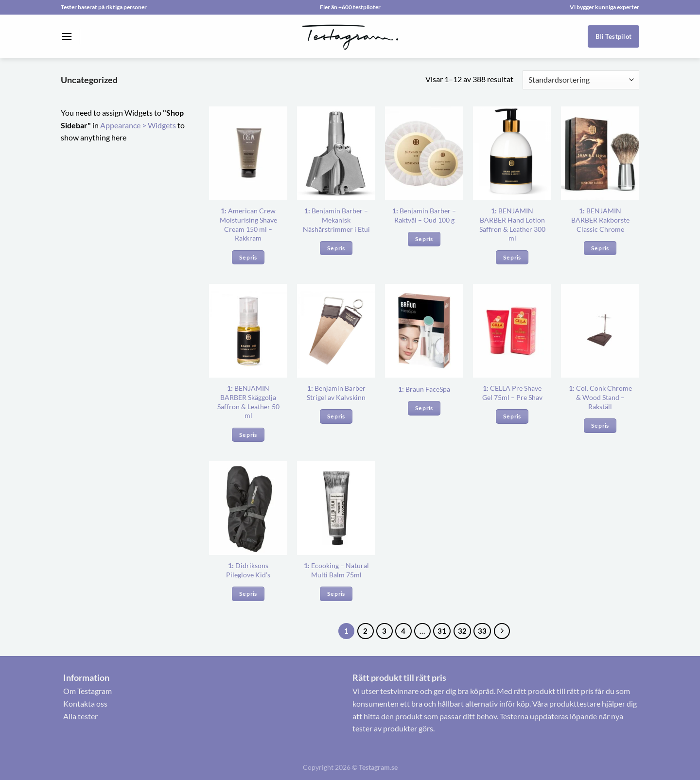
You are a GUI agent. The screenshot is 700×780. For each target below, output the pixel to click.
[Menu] (67, 36)
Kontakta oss (85, 703)
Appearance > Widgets (138, 125)
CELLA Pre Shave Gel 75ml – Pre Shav (512, 393)
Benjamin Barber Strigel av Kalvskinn (336, 393)
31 (442, 631)
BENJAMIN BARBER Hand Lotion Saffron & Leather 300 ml (512, 224)
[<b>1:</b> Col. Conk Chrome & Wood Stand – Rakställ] (600, 331)
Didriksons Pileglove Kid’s (248, 570)
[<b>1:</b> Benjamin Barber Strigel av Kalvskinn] (336, 331)
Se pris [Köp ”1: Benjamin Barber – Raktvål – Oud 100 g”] (424, 239)
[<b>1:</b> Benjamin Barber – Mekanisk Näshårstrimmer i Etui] (336, 153)
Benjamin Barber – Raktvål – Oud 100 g (424, 215)
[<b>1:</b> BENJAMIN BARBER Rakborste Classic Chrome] (600, 153)
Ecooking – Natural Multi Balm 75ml (336, 570)
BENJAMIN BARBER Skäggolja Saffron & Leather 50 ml (248, 402)
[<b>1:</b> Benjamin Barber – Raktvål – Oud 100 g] (424, 153)
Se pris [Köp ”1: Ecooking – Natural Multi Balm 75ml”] (336, 594)
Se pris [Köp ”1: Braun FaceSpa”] (424, 408)
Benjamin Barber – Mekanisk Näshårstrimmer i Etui (336, 220)
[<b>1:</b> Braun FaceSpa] (424, 331)
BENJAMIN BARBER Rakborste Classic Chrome (600, 220)
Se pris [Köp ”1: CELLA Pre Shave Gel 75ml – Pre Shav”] (512, 416)
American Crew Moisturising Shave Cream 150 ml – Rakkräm (248, 224)
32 (462, 631)
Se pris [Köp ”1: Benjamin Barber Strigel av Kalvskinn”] (336, 416)
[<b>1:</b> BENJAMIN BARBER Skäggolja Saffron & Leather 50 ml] (248, 331)
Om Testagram (87, 691)
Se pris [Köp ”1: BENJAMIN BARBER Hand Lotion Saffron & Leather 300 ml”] (512, 257)
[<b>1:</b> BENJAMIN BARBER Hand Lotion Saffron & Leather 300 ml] (512, 153)
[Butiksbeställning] (581, 80)
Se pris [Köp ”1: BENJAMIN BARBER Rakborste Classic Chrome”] (600, 248)
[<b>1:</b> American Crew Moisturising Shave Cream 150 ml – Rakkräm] (248, 153)
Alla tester (80, 716)
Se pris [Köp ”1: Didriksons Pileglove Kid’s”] (248, 594)
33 (482, 631)
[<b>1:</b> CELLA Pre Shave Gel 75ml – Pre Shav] (512, 331)
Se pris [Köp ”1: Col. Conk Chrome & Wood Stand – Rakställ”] (600, 425)
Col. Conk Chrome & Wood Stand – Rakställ (600, 397)
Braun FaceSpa (424, 389)
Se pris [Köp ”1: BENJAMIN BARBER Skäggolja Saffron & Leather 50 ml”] (248, 435)
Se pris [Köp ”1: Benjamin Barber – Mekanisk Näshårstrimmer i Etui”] (336, 248)
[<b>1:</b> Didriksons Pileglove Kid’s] (248, 508)
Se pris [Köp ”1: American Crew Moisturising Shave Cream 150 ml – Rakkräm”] (248, 257)
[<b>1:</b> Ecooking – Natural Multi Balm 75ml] (336, 508)
